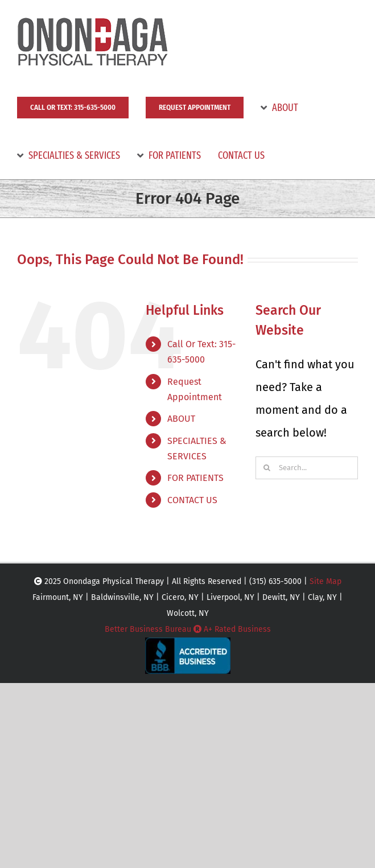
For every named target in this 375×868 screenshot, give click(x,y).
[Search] (267, 468)
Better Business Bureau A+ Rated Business (188, 629)
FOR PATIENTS (195, 478)
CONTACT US (192, 500)
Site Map (325, 581)
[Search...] (307, 468)
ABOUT (181, 419)
